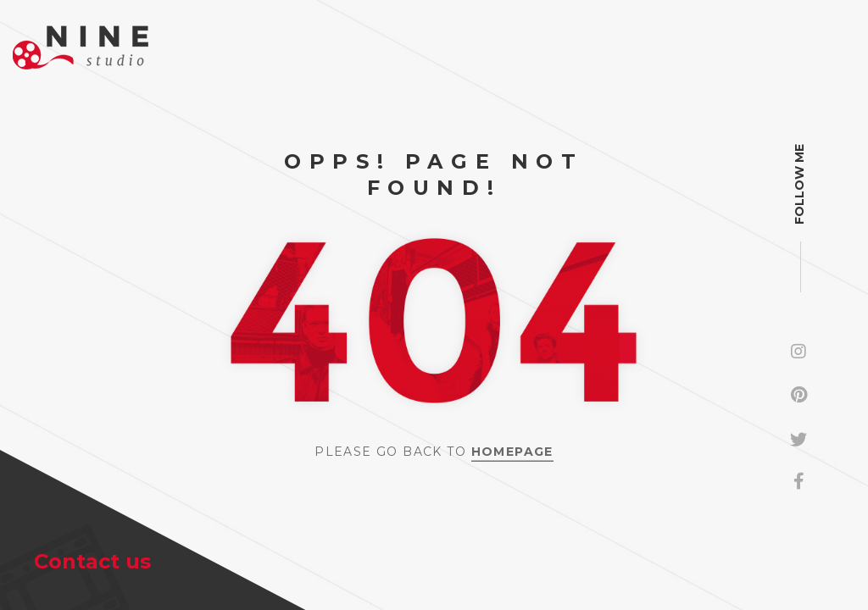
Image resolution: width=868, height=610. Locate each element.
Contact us (92, 561)
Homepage (512, 451)
